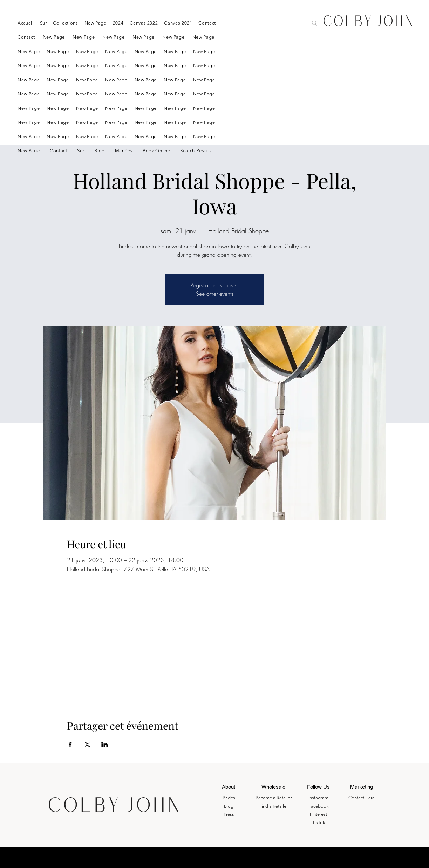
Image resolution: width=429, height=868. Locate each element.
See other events (215, 294)
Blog (229, 806)
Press (229, 814)
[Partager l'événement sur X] (87, 745)
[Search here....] (277, 24)
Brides (229, 798)
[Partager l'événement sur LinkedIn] (105, 745)
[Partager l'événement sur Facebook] (70, 745)
